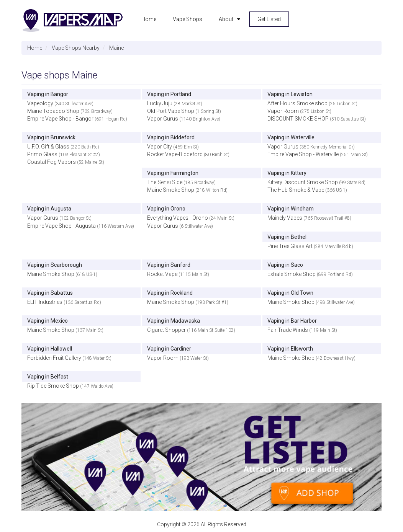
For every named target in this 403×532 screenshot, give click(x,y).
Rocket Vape (162, 274)
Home (149, 19)
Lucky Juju (160, 103)
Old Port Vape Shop (171, 111)
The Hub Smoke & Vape (296, 190)
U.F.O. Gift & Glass (48, 147)
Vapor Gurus (163, 119)
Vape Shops (188, 19)
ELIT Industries (45, 302)
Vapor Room (283, 111)
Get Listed (269, 19)
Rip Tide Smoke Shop (53, 386)
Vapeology (40, 103)
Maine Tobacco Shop (53, 111)
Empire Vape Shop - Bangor (60, 119)
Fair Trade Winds (288, 330)
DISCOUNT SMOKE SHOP (298, 119)
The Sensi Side (165, 182)
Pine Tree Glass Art (290, 246)
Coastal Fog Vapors (52, 162)
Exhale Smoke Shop (292, 274)
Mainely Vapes (285, 218)
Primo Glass (42, 154)
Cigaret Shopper (166, 330)
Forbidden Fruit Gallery (54, 358)
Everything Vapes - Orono (178, 218)
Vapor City (160, 147)
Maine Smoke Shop (171, 190)
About (226, 19)
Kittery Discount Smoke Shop (303, 182)
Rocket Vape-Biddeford (175, 154)
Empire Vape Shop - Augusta (61, 226)
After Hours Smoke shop (297, 103)
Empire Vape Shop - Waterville (303, 154)
